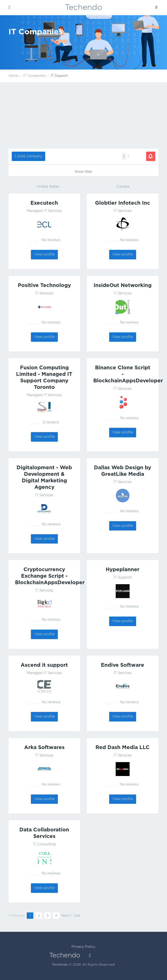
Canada (123, 187)
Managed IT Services (44, 211)
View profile (44, 255)
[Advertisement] (83, 115)
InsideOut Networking (123, 285)
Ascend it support (44, 665)
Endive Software (123, 665)
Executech (44, 203)
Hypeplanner (123, 570)
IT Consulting (44, 844)
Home (13, 76)
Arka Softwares (44, 748)
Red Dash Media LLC (123, 748)
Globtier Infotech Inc (123, 203)
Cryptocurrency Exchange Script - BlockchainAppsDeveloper (50, 576)
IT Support (123, 578)
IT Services (123, 211)
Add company (30, 156)
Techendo (83, 8)
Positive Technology (44, 285)
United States (48, 187)
